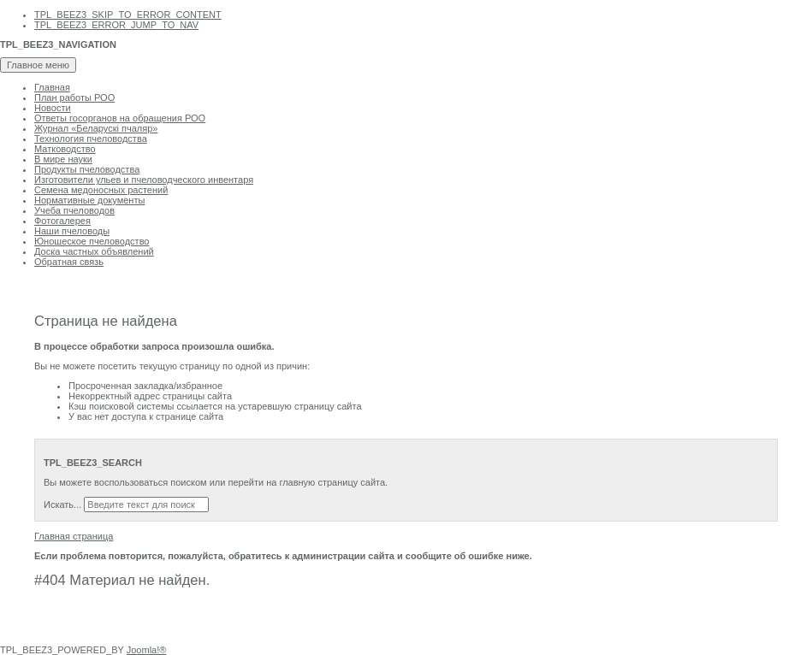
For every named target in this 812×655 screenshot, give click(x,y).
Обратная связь (69, 262)
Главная (52, 87)
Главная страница (74, 536)
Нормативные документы (89, 200)
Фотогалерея (62, 221)
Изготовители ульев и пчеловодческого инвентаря (144, 180)
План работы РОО (74, 97)
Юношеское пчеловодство (92, 241)
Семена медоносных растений (101, 190)
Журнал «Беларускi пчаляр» (96, 128)
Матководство (65, 149)
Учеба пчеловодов (74, 210)
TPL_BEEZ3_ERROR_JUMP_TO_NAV (116, 25)
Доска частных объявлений (94, 251)
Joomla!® (147, 650)
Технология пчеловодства (91, 139)
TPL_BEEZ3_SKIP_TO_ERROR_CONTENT (128, 15)
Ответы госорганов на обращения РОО (120, 118)
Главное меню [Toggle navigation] (38, 65)
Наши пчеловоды (72, 231)
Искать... (62, 505)
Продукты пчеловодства (87, 169)
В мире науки (63, 159)
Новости (53, 108)
